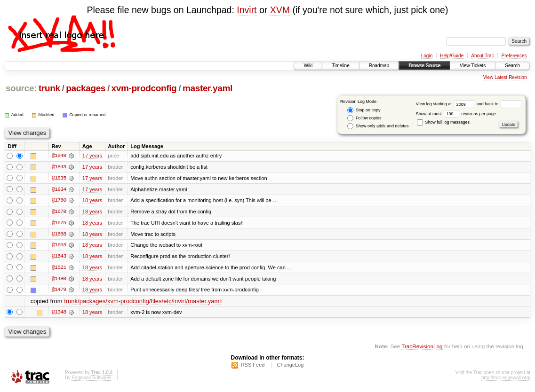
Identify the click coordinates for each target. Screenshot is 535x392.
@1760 (59, 201)
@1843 (59, 167)
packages (86, 88)
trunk (49, 88)
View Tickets (473, 66)
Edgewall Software (91, 380)
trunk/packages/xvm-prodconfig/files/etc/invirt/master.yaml (142, 302)
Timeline (340, 66)
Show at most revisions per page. (457, 114)
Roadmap (379, 66)
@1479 (59, 291)
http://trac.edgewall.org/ (506, 380)
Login (427, 56)
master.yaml (208, 88)
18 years (92, 201)
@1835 (59, 178)
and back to (499, 104)
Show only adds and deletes (378, 126)
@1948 (59, 156)
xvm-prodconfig (144, 88)
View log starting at (446, 104)
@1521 (59, 268)
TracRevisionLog (422, 348)
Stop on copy (364, 110)
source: (21, 88)
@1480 (59, 280)
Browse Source (424, 66)
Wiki (308, 66)
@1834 (59, 189)
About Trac (482, 56)
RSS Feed (253, 367)
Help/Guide (452, 56)
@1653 (59, 246)
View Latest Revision (505, 77)
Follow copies (364, 118)
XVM (280, 10)
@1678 (59, 212)
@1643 (59, 257)
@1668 (59, 235)
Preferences (514, 56)
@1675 (59, 223)
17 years (92, 156)
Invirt (247, 10)
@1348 (59, 314)
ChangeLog (290, 367)
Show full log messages (443, 122)
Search (512, 66)
